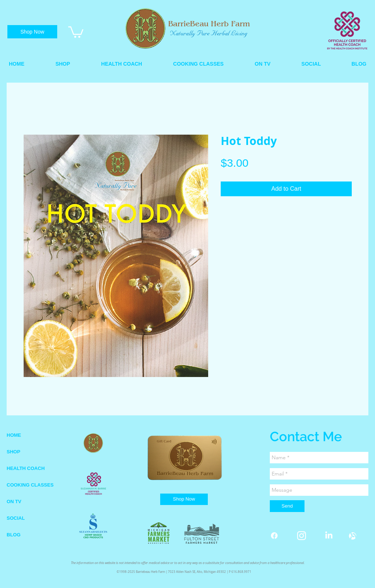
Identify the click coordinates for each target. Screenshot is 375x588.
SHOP (13, 452)
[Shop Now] (32, 32)
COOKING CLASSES (30, 485)
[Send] (287, 506)
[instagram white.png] (302, 536)
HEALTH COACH (26, 468)
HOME (14, 435)
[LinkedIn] (329, 536)
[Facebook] (274, 536)
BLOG (14, 535)
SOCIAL (16, 518)
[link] (76, 31)
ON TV (14, 501)
